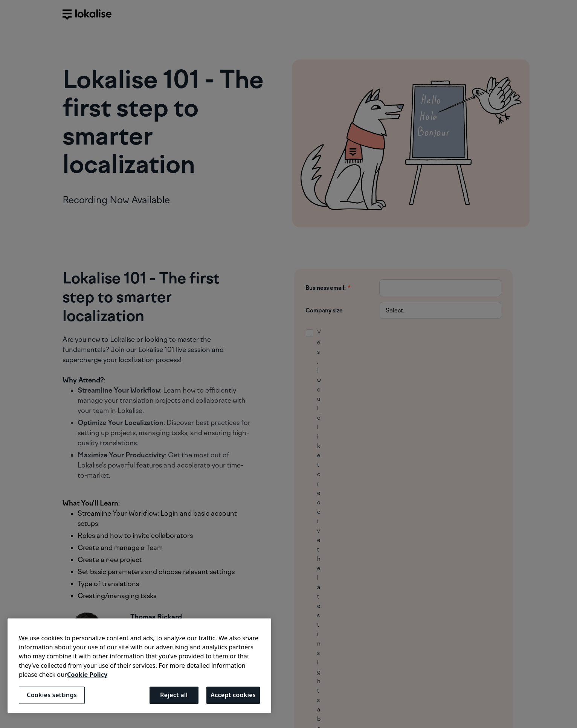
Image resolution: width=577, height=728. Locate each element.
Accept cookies (233, 695)
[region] (139, 666)
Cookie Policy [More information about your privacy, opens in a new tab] (87, 675)
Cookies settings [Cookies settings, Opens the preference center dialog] (52, 695)
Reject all (174, 695)
